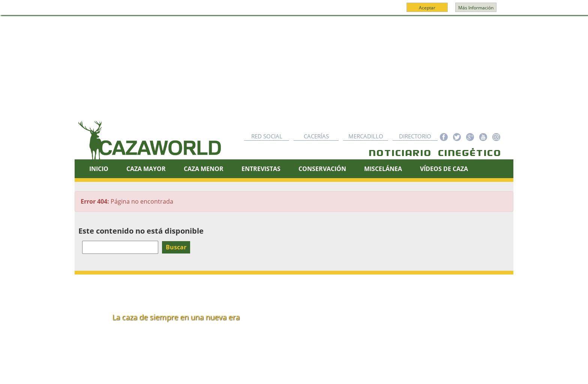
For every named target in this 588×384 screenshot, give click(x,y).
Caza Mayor (146, 169)
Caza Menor (204, 169)
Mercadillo (366, 136)
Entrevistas (261, 169)
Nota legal (277, 375)
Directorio (415, 136)
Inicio (99, 169)
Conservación (322, 169)
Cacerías (316, 136)
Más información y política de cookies (293, 11)
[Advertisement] (294, 72)
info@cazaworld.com (139, 338)
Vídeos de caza (444, 169)
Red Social (267, 136)
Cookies (309, 375)
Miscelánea (383, 169)
